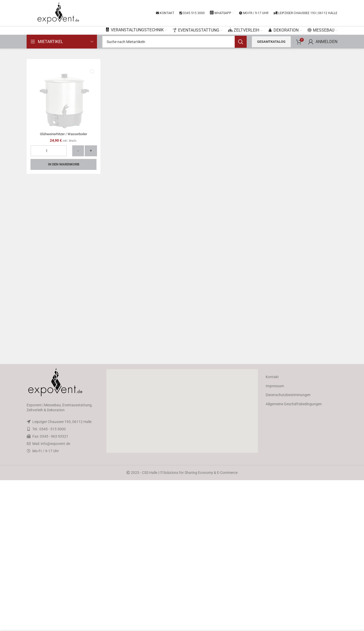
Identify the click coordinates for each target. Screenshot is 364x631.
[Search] (174, 42)
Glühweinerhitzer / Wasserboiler (63, 459)
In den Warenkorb (64, 490)
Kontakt (272, 528)
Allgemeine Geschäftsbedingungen (294, 555)
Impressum (275, 537)
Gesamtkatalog (271, 42)
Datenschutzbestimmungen (288, 546)
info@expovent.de (55, 594)
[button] (182, 562)
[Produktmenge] (49, 476)
